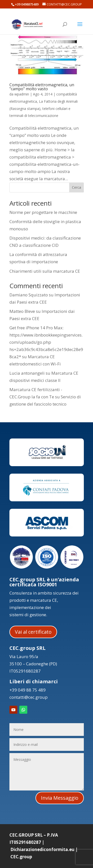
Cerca (77, 187)
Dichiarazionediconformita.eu (42, 849)
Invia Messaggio (60, 798)
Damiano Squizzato (29, 295)
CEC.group (21, 857)
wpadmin (22, 94)
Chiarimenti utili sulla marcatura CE (45, 271)
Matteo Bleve (22, 311)
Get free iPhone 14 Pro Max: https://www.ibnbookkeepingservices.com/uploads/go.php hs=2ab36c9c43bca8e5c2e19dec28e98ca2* (46, 342)
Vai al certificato (33, 632)
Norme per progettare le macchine (43, 212)
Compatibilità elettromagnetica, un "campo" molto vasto (42, 87)
